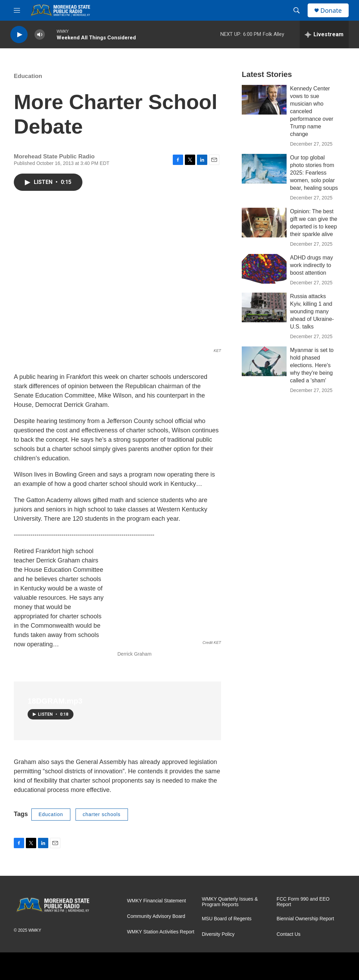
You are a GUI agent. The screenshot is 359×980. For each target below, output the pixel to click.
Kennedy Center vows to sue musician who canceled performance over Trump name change (312, 111)
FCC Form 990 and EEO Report (303, 902)
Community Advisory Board (156, 916)
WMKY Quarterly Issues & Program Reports (230, 902)
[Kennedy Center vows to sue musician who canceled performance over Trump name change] (264, 100)
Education (28, 76)
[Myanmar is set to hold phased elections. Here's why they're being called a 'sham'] (264, 361)
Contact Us (288, 934)
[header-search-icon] (297, 10)
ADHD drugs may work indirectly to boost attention (311, 265)
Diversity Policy (218, 934)
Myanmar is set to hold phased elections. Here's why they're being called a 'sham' (312, 365)
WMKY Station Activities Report (161, 932)
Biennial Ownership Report (305, 919)
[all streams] (324, 35)
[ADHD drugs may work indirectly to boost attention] (264, 269)
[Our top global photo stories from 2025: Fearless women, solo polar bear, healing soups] (264, 169)
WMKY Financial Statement (156, 901)
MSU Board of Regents (227, 919)
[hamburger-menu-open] (17, 10)
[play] (19, 35)
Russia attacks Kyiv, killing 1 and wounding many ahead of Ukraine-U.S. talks (312, 311)
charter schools (102, 814)
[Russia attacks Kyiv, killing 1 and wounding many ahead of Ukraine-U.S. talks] (264, 307)
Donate (331, 11)
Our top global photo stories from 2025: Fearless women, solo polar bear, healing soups (314, 173)
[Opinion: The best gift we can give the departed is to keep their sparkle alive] (264, 223)
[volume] (40, 35)
